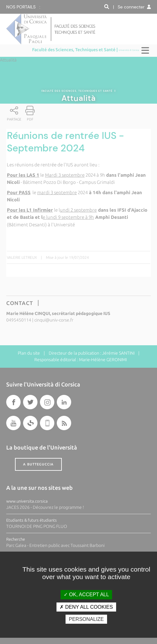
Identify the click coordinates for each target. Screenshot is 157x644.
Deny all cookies (86, 607)
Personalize (86, 619)
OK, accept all (86, 595)
